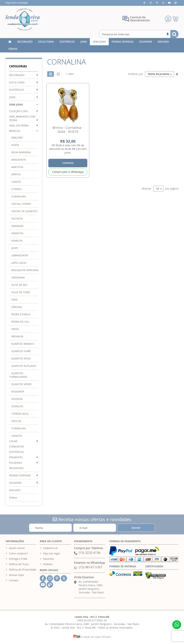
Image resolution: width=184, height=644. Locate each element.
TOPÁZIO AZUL (20, 414)
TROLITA (16, 421)
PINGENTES (16, 457)
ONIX (14, 300)
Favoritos (49, 559)
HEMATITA (17, 233)
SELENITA (17, 399)
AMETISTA (17, 167)
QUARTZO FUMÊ (21, 351)
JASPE (15, 248)
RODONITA (18, 392)
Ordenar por (135, 74)
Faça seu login (52, 553)
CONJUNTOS (17, 446)
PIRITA (15, 329)
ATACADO (15, 490)
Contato (14, 580)
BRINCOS (15, 131)
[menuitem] (25, 42)
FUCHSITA (17, 219)
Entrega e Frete (18, 559)
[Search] (174, 34)
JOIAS (12, 97)
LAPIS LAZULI (19, 263)
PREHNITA (17, 336)
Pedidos (48, 564)
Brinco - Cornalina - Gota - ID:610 (68, 130)
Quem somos (17, 548)
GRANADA (17, 226)
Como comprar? (18, 553)
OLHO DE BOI (19, 285)
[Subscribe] (136, 528)
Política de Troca (19, 564)
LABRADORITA (20, 255)
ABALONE (17, 138)
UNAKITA (17, 436)
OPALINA (17, 307)
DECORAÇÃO (17, 75)
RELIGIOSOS (16, 468)
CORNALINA (19, 196)
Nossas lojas (16, 575)
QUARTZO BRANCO (23, 344)
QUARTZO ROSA (21, 358)
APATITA (16, 174)
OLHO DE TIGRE (21, 292)
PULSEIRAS (16, 463)
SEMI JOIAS (16, 104)
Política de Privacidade (23, 570)
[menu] (92, 45)
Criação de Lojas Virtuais (92, 637)
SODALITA (17, 406)
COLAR (13, 441)
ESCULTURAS (17, 82)
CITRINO (16, 189)
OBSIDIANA (18, 277)
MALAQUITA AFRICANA (25, 270)
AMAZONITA (19, 160)
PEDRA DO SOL (20, 322)
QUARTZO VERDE (21, 384)
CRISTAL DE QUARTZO (24, 211)
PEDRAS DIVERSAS (20, 475)
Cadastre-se (50, 548)
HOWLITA (17, 241)
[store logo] (23, 19)
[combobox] (139, 34)
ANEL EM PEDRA (19, 125)
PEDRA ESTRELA (21, 314)
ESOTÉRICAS (17, 452)
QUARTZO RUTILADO (24, 366)
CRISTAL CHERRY (21, 204)
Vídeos (13, 498)
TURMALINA (19, 428)
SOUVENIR (15, 483)
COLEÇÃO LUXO (19, 111)
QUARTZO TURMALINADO (18, 375)
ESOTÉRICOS (17, 90)
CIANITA (16, 182)
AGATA (15, 145)
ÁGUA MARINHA (21, 152)
